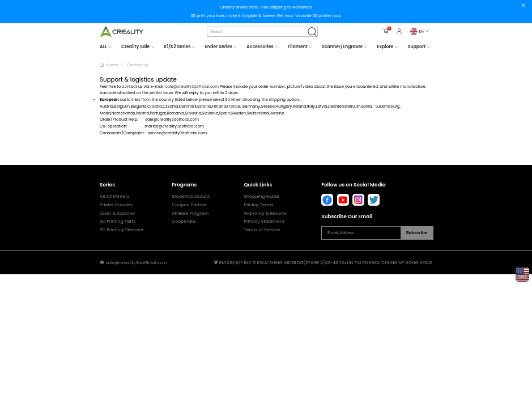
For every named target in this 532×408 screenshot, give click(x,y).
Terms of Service (262, 230)
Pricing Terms (259, 205)
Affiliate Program (190, 214)
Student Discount (191, 197)
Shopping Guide (261, 197)
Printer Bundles (116, 205)
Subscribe (416, 233)
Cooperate (184, 222)
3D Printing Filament (122, 230)
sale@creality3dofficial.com (192, 86)
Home (113, 65)
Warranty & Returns (265, 214)
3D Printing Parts (118, 222)
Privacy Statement (264, 222)
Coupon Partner (189, 205)
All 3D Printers (114, 197)
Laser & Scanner (118, 214)
